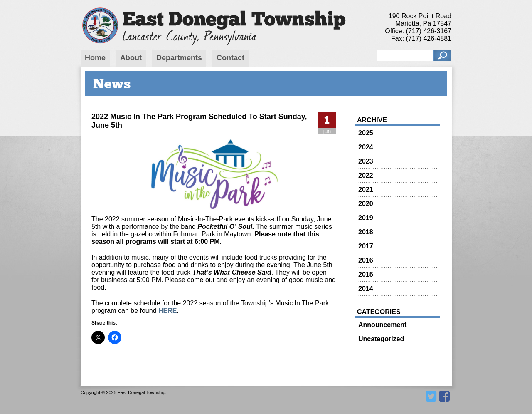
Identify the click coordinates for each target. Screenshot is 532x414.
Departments (179, 58)
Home (95, 58)
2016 (366, 260)
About (131, 58)
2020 (366, 204)
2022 (366, 175)
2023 (366, 161)
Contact (230, 58)
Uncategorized (381, 339)
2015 (366, 274)
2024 (366, 147)
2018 (366, 232)
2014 (366, 289)
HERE (167, 311)
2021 (366, 190)
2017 (366, 246)
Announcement (382, 325)
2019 (366, 218)
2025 (366, 133)
